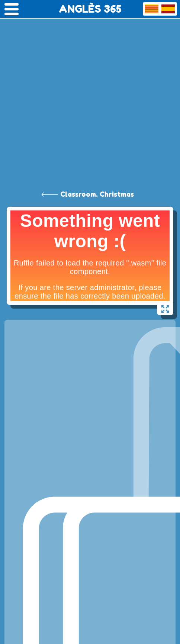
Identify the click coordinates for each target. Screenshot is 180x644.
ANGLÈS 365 (90, 9)
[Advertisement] (90, 94)
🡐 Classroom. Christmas (87, 194)
